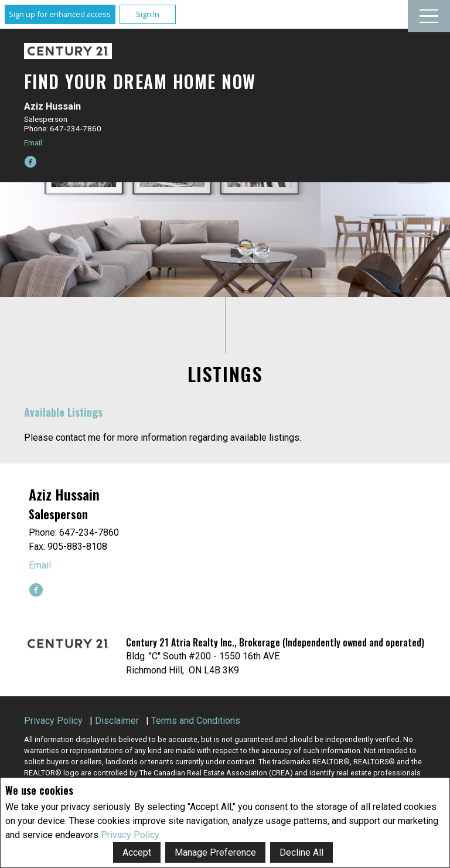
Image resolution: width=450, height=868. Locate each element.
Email (33, 142)
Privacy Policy (130, 835)
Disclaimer (117, 721)
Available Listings (63, 412)
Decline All (301, 852)
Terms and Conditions (196, 721)
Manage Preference (215, 852)
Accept (137, 852)
